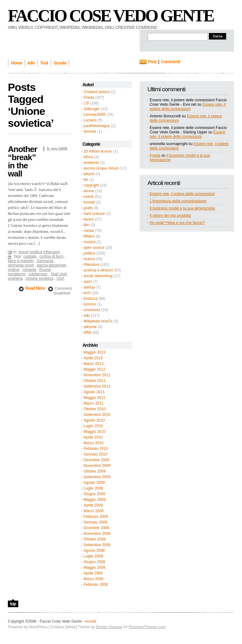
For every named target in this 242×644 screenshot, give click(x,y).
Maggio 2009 (94, 500)
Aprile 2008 (93, 573)
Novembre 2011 (97, 375)
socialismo (17, 274)
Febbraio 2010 (96, 449)
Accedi (90, 621)
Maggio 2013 (94, 352)
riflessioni (91, 265)
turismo (90, 304)
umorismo (92, 310)
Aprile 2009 (93, 505)
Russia (45, 270)
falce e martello (21, 261)
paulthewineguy (97, 126)
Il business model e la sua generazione (182, 208)
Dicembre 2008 (96, 528)
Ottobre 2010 (95, 409)
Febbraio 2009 (96, 517)
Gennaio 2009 (95, 522)
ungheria (15, 278)
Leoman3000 (95, 115)
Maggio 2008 (94, 568)
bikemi (89, 174)
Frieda (89, 98)
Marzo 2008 (93, 579)
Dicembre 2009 (96, 460)
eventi (89, 197)
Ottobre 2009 (95, 471)
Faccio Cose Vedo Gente (111, 16)
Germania (45, 261)
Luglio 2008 (93, 556)
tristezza (91, 299)
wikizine (90, 327)
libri (86, 225)
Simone (90, 132)
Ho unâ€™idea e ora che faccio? (177, 223)
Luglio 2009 (93, 488)
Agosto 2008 (94, 551)
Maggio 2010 (94, 432)
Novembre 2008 (97, 534)
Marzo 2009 (93, 511)
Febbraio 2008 (96, 585)
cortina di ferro (52, 256)
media (89, 231)
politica (89, 253)
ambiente (91, 163)
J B (86, 103)
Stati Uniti (59, 274)
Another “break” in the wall (23, 161)
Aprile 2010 (93, 437)
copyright (91, 185)
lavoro (89, 219)
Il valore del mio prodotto (170, 216)
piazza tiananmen (52, 265)
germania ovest (21, 265)
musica (89, 242)
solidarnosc (38, 274)
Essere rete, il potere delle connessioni (188, 107)
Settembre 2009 (97, 477)
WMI (87, 333)
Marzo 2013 (93, 364)
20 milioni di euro (98, 151)
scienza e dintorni (98, 270)
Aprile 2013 (93, 358)
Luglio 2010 (93, 426)
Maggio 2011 (94, 398)
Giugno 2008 (94, 562)
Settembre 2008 (97, 545)
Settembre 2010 (97, 415)
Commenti (170, 62)
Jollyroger (92, 109)
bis (86, 180)
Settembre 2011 (97, 386)
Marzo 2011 (93, 403)
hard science (94, 214)
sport (88, 282)
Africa (88, 157)
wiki (87, 316)
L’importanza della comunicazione (178, 201)
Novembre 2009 (97, 466)
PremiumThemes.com (147, 627)
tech (87, 293)
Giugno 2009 (94, 494)
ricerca (89, 259)
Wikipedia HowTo (98, 321)
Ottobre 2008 (95, 539)
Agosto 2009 (94, 483)
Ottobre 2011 (95, 381)
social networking (98, 276)
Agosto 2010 (94, 420)
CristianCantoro (97, 92)
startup (89, 287)
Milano (89, 236)
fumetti (89, 202)
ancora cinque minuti (101, 168)
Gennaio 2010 (95, 454)
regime (14, 270)
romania (29, 270)
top (13, 604)
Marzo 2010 (93, 443)
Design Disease (109, 627)
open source (94, 248)
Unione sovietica (39, 278)
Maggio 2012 (94, 369)
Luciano (90, 120)
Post (152, 62)
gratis (88, 208)
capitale (30, 256)
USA (60, 278)
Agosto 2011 (94, 392)
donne (89, 191)
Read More (35, 288)
